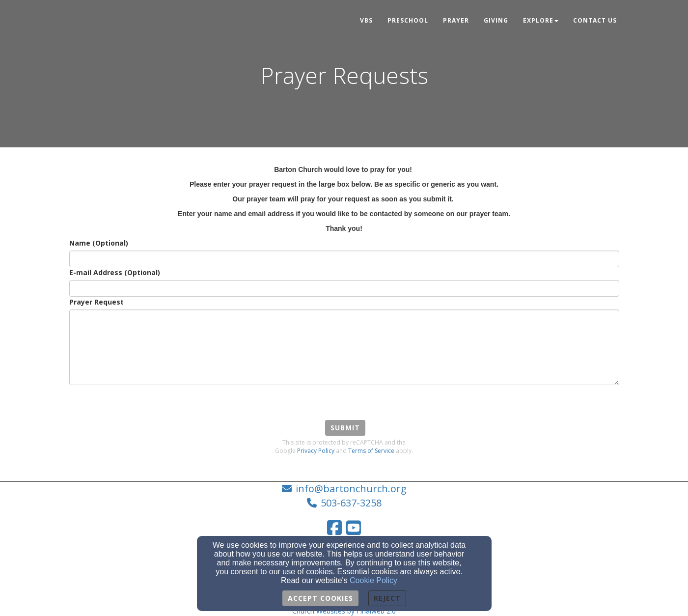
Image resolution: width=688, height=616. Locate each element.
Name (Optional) (99, 243)
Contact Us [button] (595, 20)
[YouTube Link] (354, 528)
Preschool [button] (408, 20)
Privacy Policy (316, 451)
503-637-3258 (351, 503)
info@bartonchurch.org (351, 489)
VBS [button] (366, 20)
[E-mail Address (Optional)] (344, 288)
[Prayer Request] (344, 347)
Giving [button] (496, 20)
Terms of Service (371, 451)
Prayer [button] (456, 20)
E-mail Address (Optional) (115, 272)
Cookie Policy (373, 580)
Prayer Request (96, 302)
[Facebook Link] (334, 528)
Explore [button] (541, 20)
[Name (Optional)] (344, 259)
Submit (345, 428)
